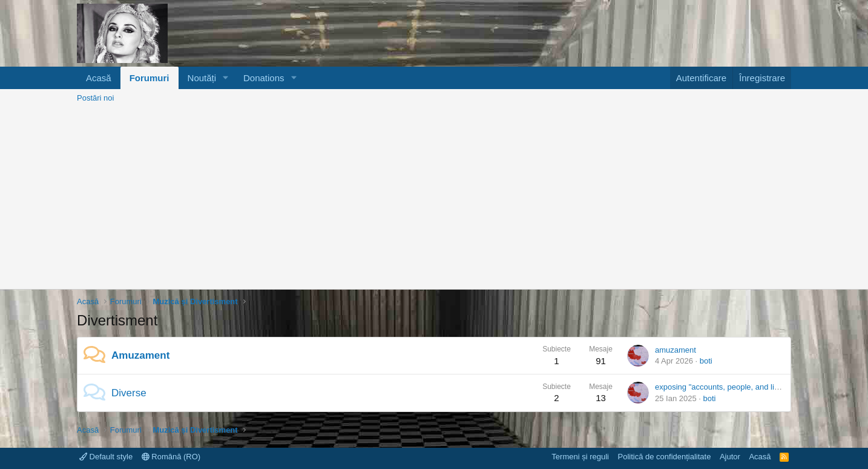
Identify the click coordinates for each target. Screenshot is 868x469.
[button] (226, 78)
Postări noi (95, 98)
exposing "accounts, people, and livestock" (729, 387)
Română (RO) (171, 457)
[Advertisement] (434, 198)
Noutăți (202, 78)
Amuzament (140, 355)
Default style (106, 457)
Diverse (129, 393)
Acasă (99, 78)
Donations (264, 78)
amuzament (676, 350)
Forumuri (150, 78)
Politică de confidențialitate (664, 457)
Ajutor (730, 457)
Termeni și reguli (580, 457)
